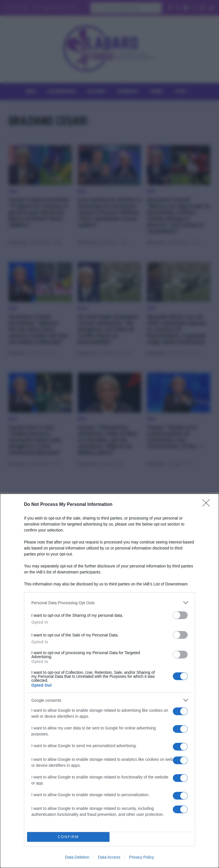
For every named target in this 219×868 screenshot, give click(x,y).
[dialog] (109, 681)
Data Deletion (77, 857)
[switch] (180, 615)
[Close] (208, 505)
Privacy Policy (142, 857)
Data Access (109, 857)
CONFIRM (68, 837)
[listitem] (109, 603)
